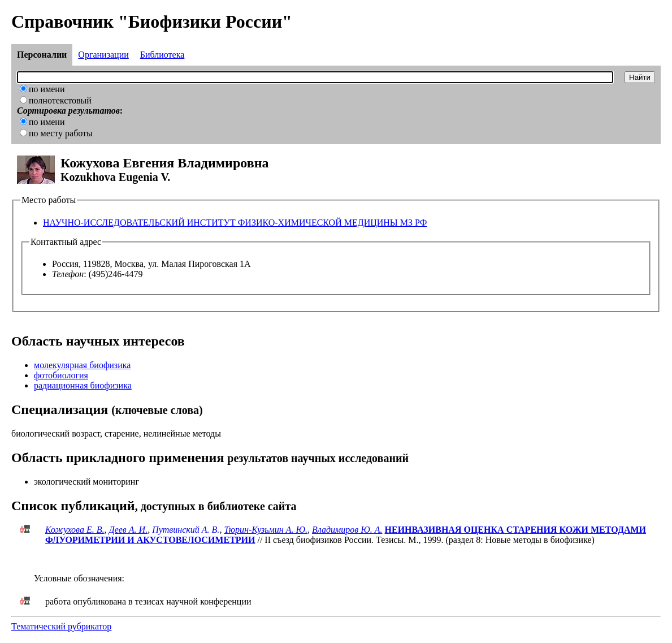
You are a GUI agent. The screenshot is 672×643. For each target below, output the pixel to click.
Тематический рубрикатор (61, 626)
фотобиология (61, 375)
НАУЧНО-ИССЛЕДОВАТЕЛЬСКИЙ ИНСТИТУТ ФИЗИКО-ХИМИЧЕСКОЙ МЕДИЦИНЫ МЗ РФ (235, 223)
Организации (103, 55)
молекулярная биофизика (82, 365)
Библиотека (162, 55)
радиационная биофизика (83, 385)
